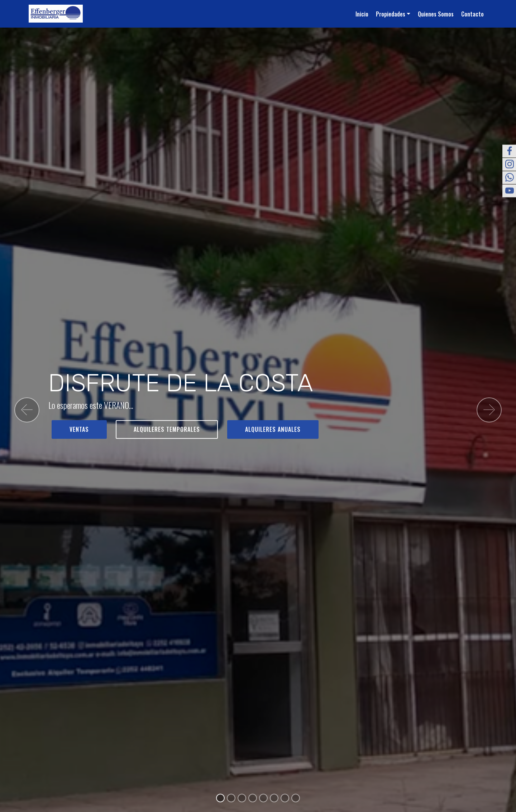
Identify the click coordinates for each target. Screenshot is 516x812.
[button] (27, 410)
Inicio (362, 14)
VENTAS (79, 429)
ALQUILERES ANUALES (273, 429)
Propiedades (391, 14)
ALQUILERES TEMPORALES (167, 429)
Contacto (472, 14)
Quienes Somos (436, 14)
